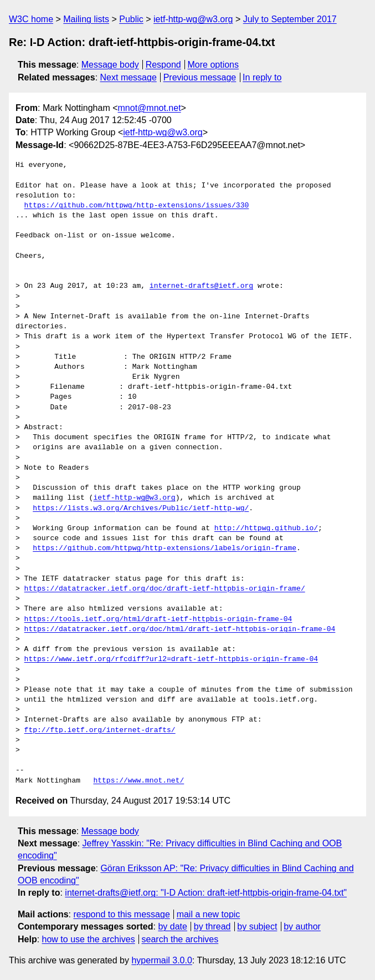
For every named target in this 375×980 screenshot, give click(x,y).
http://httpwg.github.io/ (266, 529)
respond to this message (121, 914)
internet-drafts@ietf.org (201, 286)
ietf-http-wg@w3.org (193, 19)
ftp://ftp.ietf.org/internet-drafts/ (100, 730)
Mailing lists (86, 19)
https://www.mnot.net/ (138, 781)
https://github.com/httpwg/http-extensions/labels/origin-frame (165, 549)
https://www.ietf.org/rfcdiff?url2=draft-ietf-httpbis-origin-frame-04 (171, 659)
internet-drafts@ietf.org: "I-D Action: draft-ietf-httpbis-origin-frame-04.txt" (206, 893)
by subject (257, 926)
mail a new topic (209, 914)
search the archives (180, 939)
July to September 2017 (290, 19)
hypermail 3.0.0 (161, 960)
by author (302, 926)
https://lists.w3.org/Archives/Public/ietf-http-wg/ (141, 509)
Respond (163, 65)
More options (214, 65)
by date (172, 926)
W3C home (31, 19)
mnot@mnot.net (150, 108)
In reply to (262, 77)
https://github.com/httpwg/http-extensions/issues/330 (137, 206)
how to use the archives (89, 939)
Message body (110, 65)
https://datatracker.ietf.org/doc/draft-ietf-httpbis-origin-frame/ (165, 589)
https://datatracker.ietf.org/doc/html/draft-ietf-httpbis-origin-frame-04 (180, 629)
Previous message (200, 77)
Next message (129, 77)
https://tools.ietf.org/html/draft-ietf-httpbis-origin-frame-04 (158, 620)
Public (131, 19)
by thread (212, 926)
